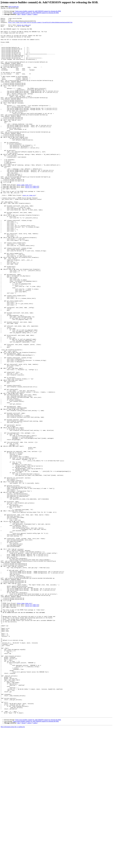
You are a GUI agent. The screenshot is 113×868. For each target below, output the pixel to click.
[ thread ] (24, 14)
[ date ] (19, 14)
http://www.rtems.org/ (24, 218)
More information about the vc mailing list (13, 866)
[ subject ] (29, 14)
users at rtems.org (29, 231)
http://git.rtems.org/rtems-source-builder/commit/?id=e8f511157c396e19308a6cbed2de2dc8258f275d (40, 23)
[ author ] (35, 14)
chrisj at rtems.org (13, 7)
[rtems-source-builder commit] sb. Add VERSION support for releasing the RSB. (38, 11)
